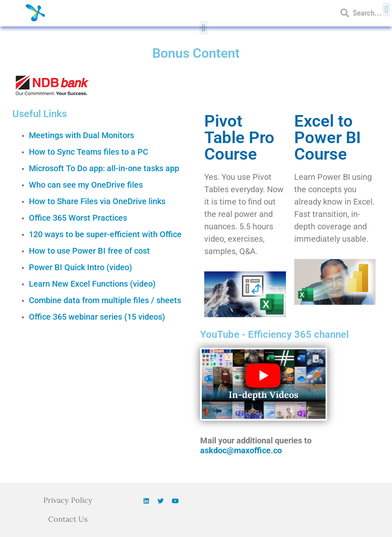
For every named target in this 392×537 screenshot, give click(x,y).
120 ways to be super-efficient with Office (105, 234)
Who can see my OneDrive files (86, 185)
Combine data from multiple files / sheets (105, 300)
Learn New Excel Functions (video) (92, 284)
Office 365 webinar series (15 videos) (97, 317)
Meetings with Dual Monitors (81, 135)
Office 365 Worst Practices (78, 218)
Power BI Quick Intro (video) (80, 267)
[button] (203, 28)
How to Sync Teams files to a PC (89, 152)
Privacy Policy (68, 500)
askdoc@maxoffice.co (241, 450)
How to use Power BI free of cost (89, 251)
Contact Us (68, 519)
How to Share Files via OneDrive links (97, 201)
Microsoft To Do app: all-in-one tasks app (104, 168)
